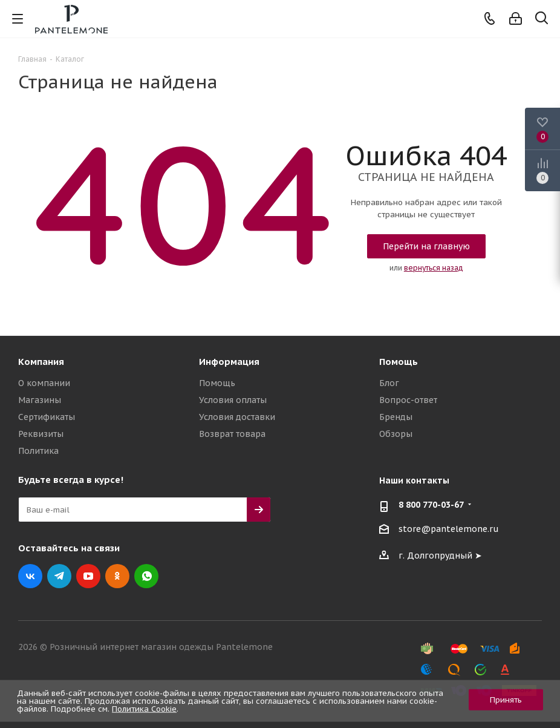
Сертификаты (47, 417)
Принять (506, 700)
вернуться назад (434, 268)
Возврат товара (232, 434)
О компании (44, 383)
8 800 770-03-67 (431, 505)
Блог (389, 383)
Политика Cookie (144, 709)
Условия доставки (237, 417)
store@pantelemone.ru (449, 529)
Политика (38, 451)
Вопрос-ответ (408, 400)
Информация (229, 362)
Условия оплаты (233, 400)
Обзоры (396, 434)
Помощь (217, 383)
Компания (41, 362)
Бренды (396, 417)
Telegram (59, 576)
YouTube (88, 576)
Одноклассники (117, 576)
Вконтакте (30, 576)
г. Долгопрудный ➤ (440, 556)
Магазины (40, 400)
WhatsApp (146, 576)
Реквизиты (41, 434)
